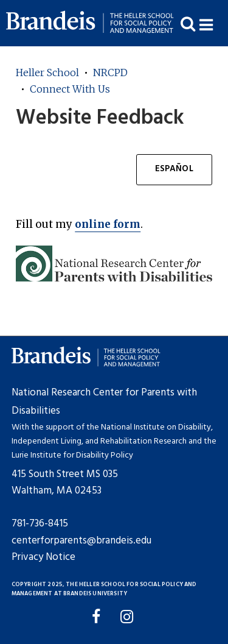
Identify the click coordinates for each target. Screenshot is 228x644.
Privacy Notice (43, 557)
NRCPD (110, 73)
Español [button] (174, 169)
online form (108, 224)
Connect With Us (70, 89)
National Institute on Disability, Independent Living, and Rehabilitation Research (112, 434)
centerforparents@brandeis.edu (81, 541)
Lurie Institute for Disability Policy (72, 455)
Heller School (47, 73)
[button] (214, 23)
